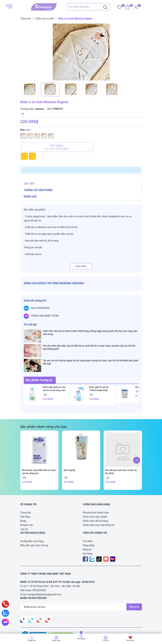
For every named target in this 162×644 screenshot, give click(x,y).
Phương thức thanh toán (96, 493)
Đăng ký (87, 529)
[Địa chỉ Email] (81, 587)
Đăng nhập (89, 525)
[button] (137, 440)
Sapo (27, 626)
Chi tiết (29, 184)
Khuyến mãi (27, 505)
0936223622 (39, 570)
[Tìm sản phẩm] (88, 7)
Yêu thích (130, 640)
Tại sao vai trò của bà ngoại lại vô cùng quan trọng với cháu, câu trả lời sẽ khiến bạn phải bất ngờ (91, 349)
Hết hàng (57, 147)
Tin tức (106, 640)
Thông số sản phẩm (38, 190)
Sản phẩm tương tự (39, 360)
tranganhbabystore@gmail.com (44, 574)
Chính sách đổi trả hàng (96, 501)
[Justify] (105, 7)
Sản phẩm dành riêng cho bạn (44, 407)
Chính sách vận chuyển (95, 497)
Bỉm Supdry (70, 450)
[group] (82, 52)
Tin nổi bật (30, 325)
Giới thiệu (25, 497)
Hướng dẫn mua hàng (32, 521)
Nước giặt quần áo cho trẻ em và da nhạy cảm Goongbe (54, 370)
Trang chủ (26, 493)
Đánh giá (30, 197)
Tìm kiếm (88, 521)
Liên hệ (24, 509)
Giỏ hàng (88, 534)
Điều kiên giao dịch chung (34, 525)
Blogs (23, 501)
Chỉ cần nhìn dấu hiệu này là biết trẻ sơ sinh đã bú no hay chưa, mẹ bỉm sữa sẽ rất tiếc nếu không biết (89, 341)
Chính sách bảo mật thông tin (99, 505)
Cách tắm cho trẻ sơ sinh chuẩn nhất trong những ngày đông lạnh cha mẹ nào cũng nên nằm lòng (90, 333)
